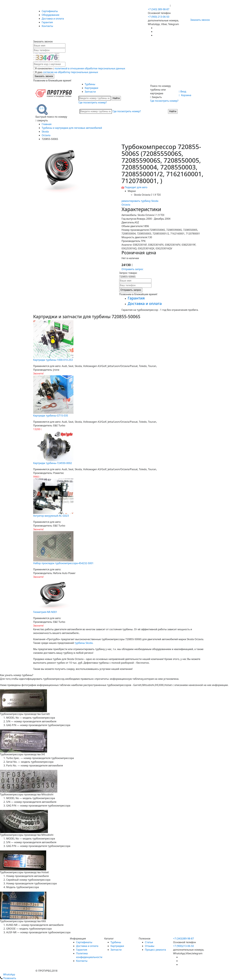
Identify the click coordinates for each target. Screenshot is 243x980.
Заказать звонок (199, 20)
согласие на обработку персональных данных (71, 72)
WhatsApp (8, 974)
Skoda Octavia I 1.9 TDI (147, 195)
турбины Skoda (84, 643)
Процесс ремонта (155, 950)
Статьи (149, 942)
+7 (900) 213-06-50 (159, 6)
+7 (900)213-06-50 (183, 946)
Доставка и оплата (53, 19)
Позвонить (8, 978)
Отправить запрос (132, 269)
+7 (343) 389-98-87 (159, 9)
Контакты (47, 26)
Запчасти (90, 92)
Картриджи (92, 88)
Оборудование (51, 15)
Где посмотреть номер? (93, 102)
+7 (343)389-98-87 (183, 939)
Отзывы (150, 946)
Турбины (90, 84)
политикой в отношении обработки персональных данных (90, 68)
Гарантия (47, 22)
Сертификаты (50, 11)
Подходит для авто (136, 187)
